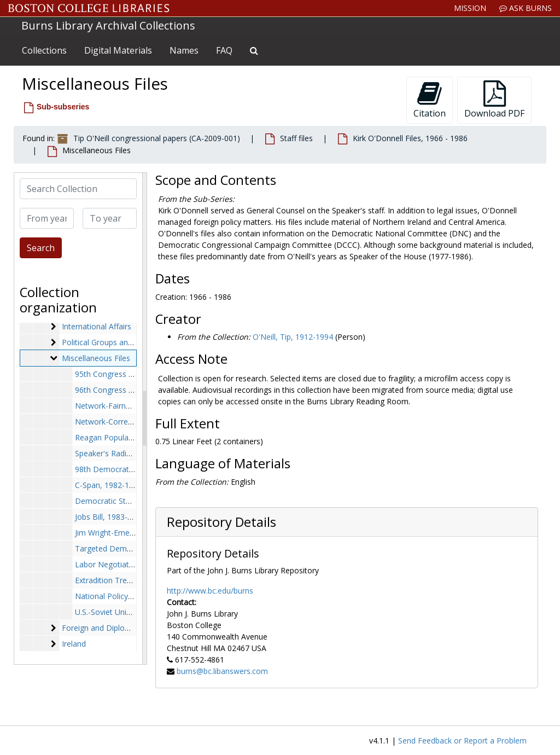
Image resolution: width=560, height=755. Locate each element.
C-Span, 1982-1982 (109, 485)
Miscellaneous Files (96, 358)
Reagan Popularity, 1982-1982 (128, 437)
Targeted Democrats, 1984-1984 (133, 548)
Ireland (74, 644)
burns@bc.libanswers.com (222, 671)
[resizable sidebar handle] (144, 419)
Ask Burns (526, 8)
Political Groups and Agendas (113, 342)
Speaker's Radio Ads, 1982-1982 (132, 453)
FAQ (224, 50)
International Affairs (97, 326)
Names (184, 50)
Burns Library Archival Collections (108, 25)
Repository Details (221, 522)
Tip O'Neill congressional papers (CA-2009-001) (157, 138)
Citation (430, 100)
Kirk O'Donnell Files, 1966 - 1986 (410, 138)
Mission (470, 8)
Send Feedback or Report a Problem (462, 741)
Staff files (296, 138)
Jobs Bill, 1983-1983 (110, 517)
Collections (44, 50)
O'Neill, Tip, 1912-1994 (293, 337)
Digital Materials (118, 50)
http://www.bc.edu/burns (210, 591)
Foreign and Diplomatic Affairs (115, 628)
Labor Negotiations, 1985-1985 (130, 564)
